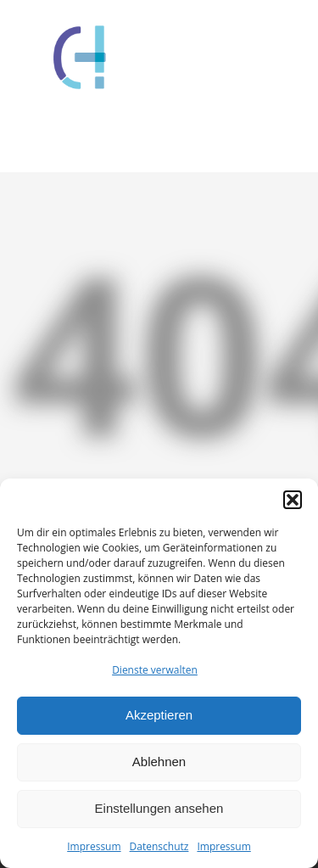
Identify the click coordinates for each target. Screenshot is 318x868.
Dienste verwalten (155, 670)
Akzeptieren (159, 715)
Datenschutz (159, 846)
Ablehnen (159, 762)
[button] (293, 500)
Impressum (94, 846)
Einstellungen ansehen (159, 808)
